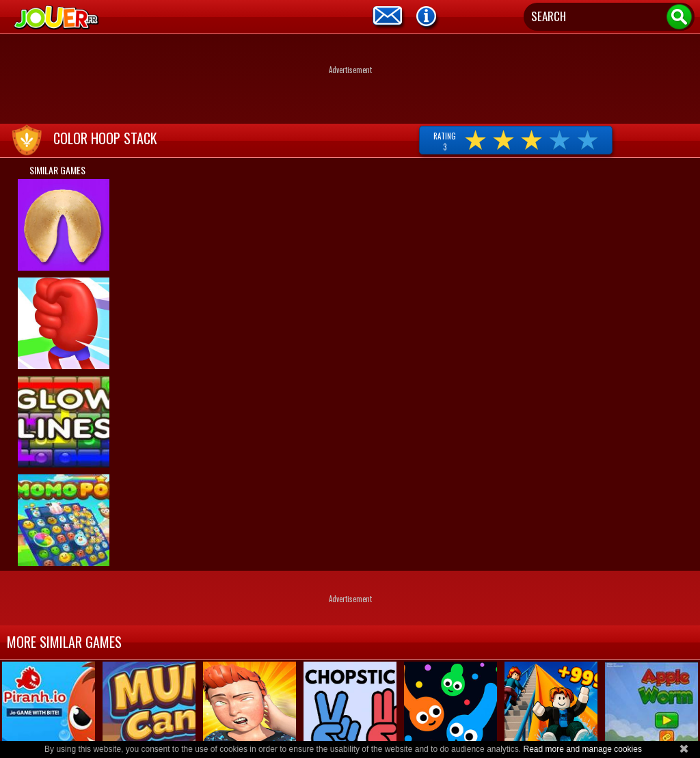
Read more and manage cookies (582, 749)
